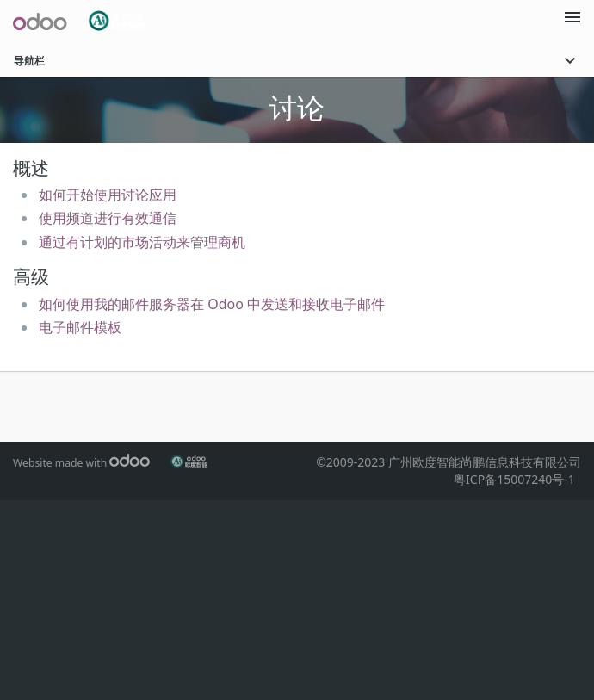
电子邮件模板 (80, 327)
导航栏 (297, 61)
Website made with (81, 463)
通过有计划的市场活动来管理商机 (142, 242)
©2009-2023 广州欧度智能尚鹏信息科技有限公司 (449, 462)
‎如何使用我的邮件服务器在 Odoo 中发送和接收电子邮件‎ (212, 304)
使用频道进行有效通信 (108, 218)
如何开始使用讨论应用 (108, 195)
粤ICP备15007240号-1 (517, 479)
